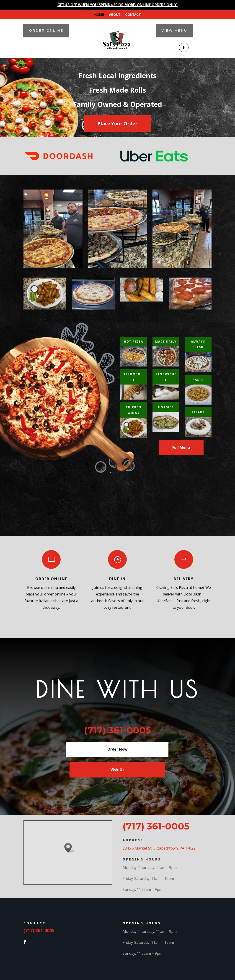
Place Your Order (117, 123)
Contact (133, 15)
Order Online (51, 579)
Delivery (184, 579)
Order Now (117, 749)
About (115, 15)
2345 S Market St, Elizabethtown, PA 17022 (159, 848)
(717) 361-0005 (156, 826)
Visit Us (117, 770)
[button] (70, 848)
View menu (174, 30)
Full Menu (181, 447)
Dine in (117, 579)
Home (99, 15)
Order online (46, 30)
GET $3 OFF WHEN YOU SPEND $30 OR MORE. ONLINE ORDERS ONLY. (117, 5)
